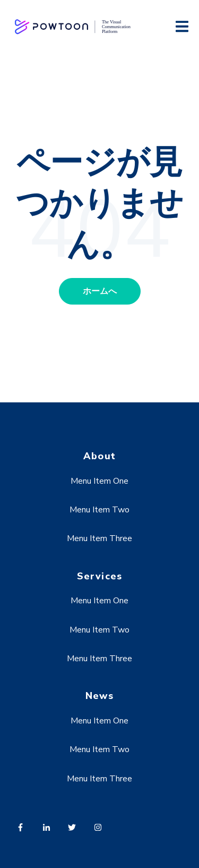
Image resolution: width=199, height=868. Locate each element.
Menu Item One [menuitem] (99, 481)
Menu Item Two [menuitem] (99, 510)
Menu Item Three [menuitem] (99, 538)
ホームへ (100, 291)
